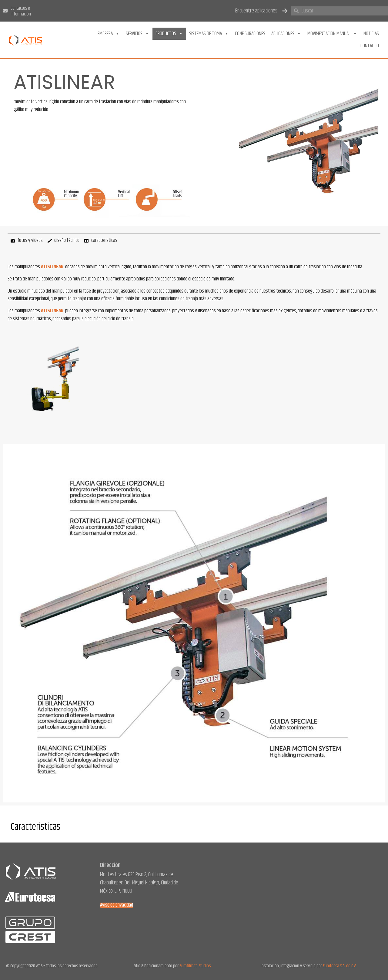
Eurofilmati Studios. (195, 966)
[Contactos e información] (5, 11)
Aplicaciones (286, 34)
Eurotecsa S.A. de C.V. (340, 966)
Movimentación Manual (332, 34)
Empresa (109, 34)
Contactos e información (21, 11)
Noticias (371, 34)
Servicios (138, 34)
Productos (169, 34)
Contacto (370, 46)
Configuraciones (250, 34)
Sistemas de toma (209, 34)
